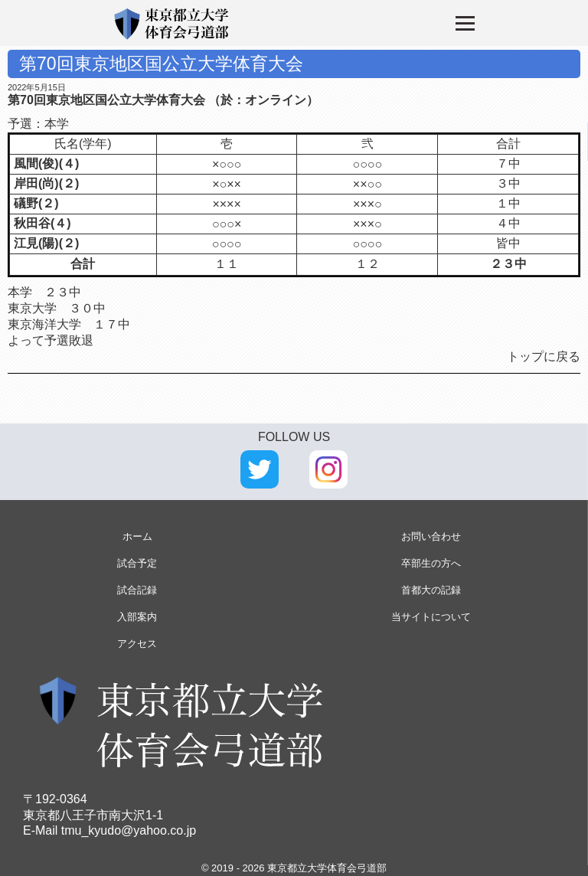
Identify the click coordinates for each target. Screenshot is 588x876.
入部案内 (137, 617)
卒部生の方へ (431, 563)
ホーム (137, 536)
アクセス (137, 644)
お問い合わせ (431, 536)
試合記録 (137, 590)
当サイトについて (431, 617)
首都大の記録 (431, 590)
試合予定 (137, 563)
